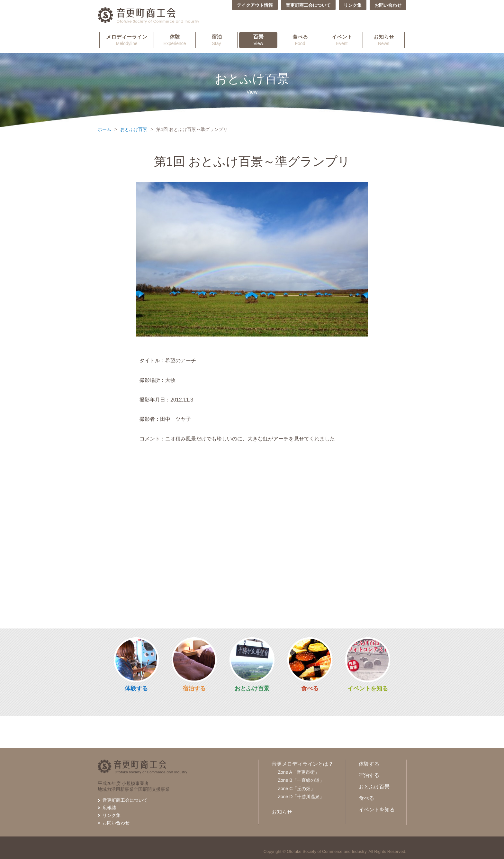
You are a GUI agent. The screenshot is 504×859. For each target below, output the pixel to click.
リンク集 (353, 5)
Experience (175, 40)
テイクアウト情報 (255, 5)
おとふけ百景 (134, 129)
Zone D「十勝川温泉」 (301, 797)
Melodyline (127, 40)
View (258, 40)
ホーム (104, 129)
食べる (310, 688)
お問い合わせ (388, 5)
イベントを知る (368, 688)
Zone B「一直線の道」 (301, 780)
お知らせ (282, 812)
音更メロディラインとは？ (302, 764)
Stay (216, 40)
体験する (136, 688)
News (384, 40)
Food (300, 40)
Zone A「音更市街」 (299, 772)
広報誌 (109, 808)
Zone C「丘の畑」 (297, 789)
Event (342, 40)
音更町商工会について (308, 5)
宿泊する (194, 688)
